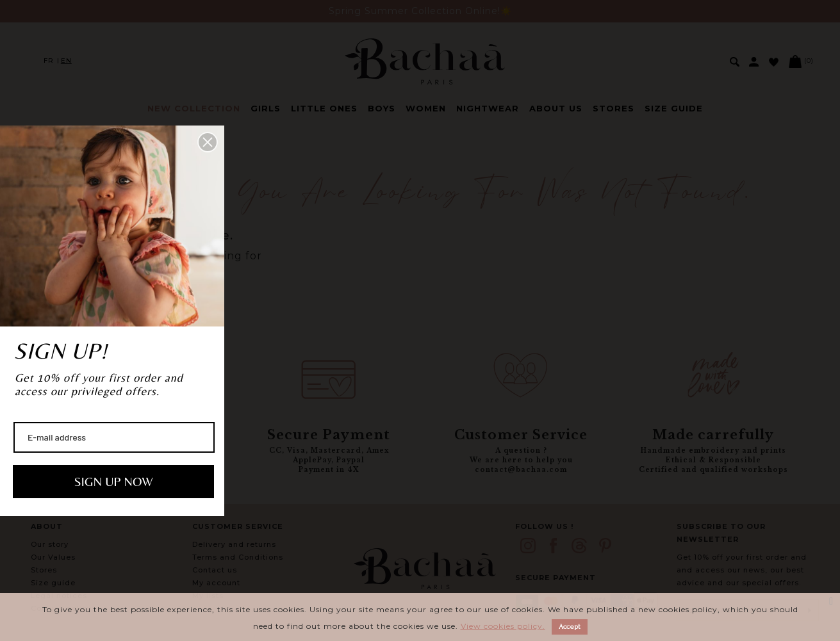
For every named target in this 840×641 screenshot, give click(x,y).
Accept (570, 627)
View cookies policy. (503, 626)
